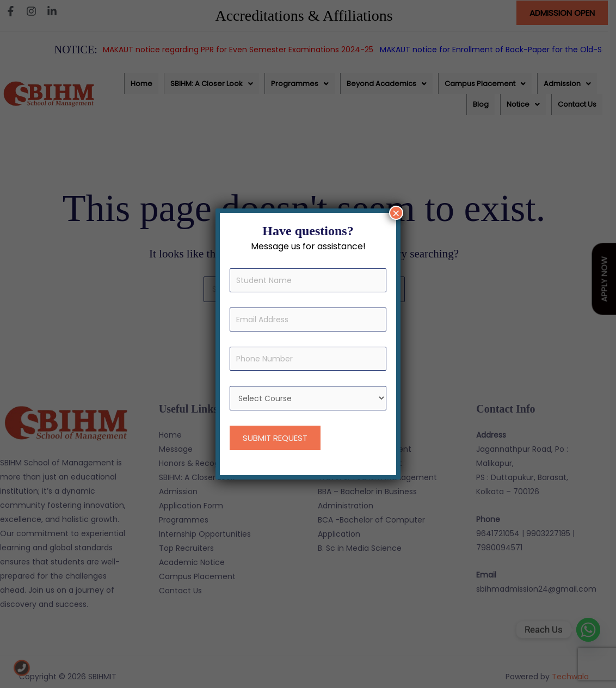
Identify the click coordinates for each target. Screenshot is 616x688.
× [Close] (396, 213)
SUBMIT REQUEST (275, 438)
